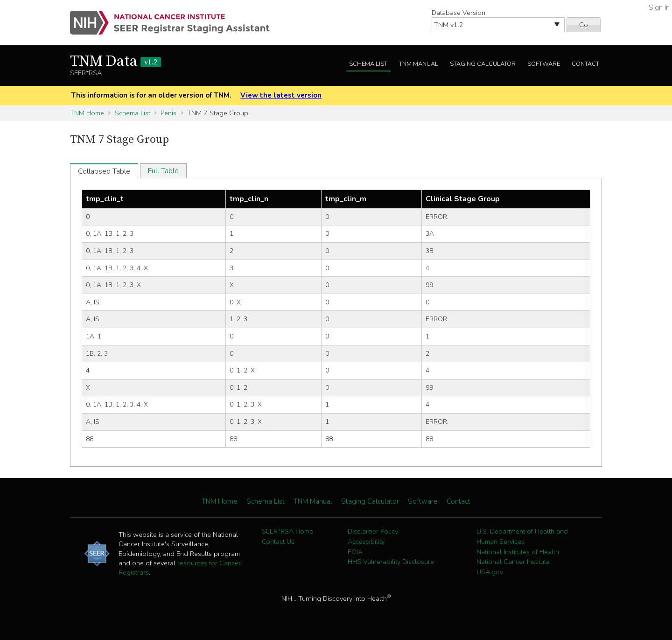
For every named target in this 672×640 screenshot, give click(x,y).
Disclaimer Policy (373, 531)
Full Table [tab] (163, 171)
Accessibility (366, 542)
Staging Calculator (483, 64)
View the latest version (281, 95)
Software (544, 64)
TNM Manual (419, 64)
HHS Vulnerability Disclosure (391, 562)
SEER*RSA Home (287, 531)
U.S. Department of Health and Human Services (522, 536)
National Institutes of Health (518, 552)
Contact (585, 64)
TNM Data (115, 62)
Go (584, 25)
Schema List (368, 64)
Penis (168, 113)
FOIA (355, 552)
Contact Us (278, 542)
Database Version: (459, 13)
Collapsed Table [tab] (104, 171)
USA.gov (490, 572)
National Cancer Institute (513, 562)
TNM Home (87, 113)
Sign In (659, 7)
